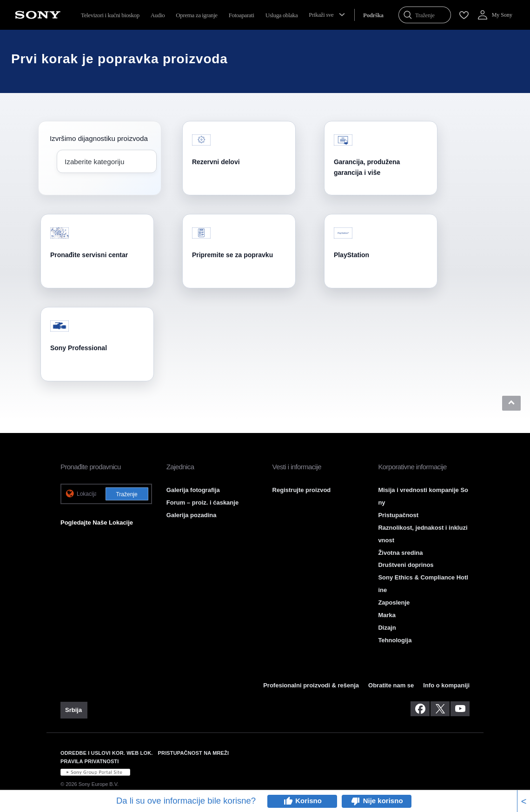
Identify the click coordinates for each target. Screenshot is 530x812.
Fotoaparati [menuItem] (242, 15)
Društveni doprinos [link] (406, 565)
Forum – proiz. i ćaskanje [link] (202, 503)
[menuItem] (373, 15)
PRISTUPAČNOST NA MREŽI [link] (194, 753)
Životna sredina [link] (400, 553)
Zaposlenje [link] (394, 602)
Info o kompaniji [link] (446, 685)
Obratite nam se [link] (391, 685)
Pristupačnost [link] (398, 515)
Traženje (126, 494)
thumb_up (288, 801)
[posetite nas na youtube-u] (460, 709)
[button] (511, 403)
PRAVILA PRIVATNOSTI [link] (89, 761)
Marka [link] (387, 615)
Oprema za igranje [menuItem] (196, 15)
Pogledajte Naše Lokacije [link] (97, 522)
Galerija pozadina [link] (192, 515)
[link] (74, 710)
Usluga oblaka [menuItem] (282, 15)
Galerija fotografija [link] (193, 490)
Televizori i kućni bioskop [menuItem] (110, 15)
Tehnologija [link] (395, 640)
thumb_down (356, 801)
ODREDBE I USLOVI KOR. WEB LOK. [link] (107, 753)
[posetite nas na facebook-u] (420, 709)
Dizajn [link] (387, 628)
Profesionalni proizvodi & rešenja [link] (311, 685)
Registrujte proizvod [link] (302, 490)
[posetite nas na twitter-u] (440, 709)
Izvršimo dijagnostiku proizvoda (99, 138)
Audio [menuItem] (158, 15)
